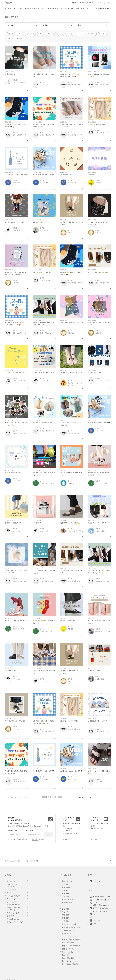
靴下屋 (11, 34)
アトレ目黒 (51, 34)
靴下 (20, 34)
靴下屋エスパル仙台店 (17, 38)
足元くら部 (30, 34)
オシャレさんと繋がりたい (86, 34)
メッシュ (103, 34)
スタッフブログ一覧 (32, 861)
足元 (61, 34)
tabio (41, 34)
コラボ (70, 34)
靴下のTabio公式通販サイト (14, 861)
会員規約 (35, 839)
